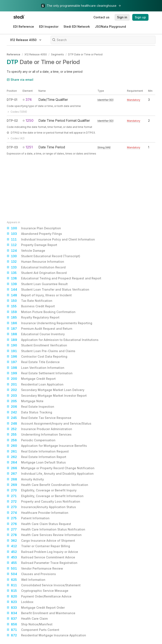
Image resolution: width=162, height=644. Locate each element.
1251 (28, 147)
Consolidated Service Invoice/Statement (44, 585)
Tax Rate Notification (30, 301)
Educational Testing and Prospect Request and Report (54, 278)
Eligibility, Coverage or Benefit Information (45, 496)
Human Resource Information (35, 262)
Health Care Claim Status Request (39, 524)
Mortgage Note (25, 401)
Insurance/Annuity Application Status (41, 507)
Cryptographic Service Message (38, 591)
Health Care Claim (27, 619)
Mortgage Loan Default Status (36, 462)
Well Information (26, 580)
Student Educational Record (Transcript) (43, 256)
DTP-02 (12, 121)
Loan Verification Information (36, 368)
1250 (28, 120)
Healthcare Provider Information (38, 513)
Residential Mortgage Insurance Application (46, 635)
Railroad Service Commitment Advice (41, 557)
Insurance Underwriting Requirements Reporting (49, 323)
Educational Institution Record (36, 267)
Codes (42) (16, 138)
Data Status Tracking (29, 412)
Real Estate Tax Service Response (39, 418)
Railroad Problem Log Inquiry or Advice (42, 552)
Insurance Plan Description (34, 228)
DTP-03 (12, 147)
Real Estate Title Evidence (33, 362)
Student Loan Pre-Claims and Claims (41, 351)
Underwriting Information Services (39, 435)
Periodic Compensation (31, 440)
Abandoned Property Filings (34, 234)
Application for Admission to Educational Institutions (53, 340)
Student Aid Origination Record (37, 273)
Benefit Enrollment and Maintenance (41, 613)
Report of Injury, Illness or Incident (39, 295)
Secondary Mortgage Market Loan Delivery (46, 390)
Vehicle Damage (26, 251)
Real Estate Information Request (38, 451)
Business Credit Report (31, 306)
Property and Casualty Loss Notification (43, 502)
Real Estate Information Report (36, 457)
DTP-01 (12, 100)
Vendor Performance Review (35, 569)
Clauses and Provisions (31, 574)
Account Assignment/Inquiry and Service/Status (49, 424)
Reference (13, 54)
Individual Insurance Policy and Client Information (51, 239)
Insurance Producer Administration (39, 429)
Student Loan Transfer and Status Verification (48, 290)
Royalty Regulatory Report (33, 317)
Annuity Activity (25, 479)
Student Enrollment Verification (37, 345)
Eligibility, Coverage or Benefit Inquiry (42, 490)
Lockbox (20, 602)
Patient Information (28, 518)
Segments (57, 54)
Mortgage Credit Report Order (36, 608)
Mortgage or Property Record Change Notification (51, 468)
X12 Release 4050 (36, 54)
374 (27, 100)
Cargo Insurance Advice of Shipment (41, 541)
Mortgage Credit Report (31, 379)
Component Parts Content (33, 630)
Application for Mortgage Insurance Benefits (47, 446)
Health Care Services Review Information (44, 535)
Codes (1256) (17, 112)
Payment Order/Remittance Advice (39, 596)
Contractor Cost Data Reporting (37, 357)
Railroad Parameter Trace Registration (42, 563)
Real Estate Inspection (30, 407)
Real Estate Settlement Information (40, 373)
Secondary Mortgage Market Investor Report (47, 396)
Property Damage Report (32, 245)
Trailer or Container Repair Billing (38, 546)
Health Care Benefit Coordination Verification (47, 485)
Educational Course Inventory (36, 334)
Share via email (20, 80)
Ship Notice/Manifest (30, 624)
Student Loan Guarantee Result (37, 284)
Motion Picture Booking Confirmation (41, 312)
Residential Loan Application (35, 384)
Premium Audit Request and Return (40, 329)
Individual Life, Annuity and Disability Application (50, 474)
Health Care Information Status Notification (46, 529)
